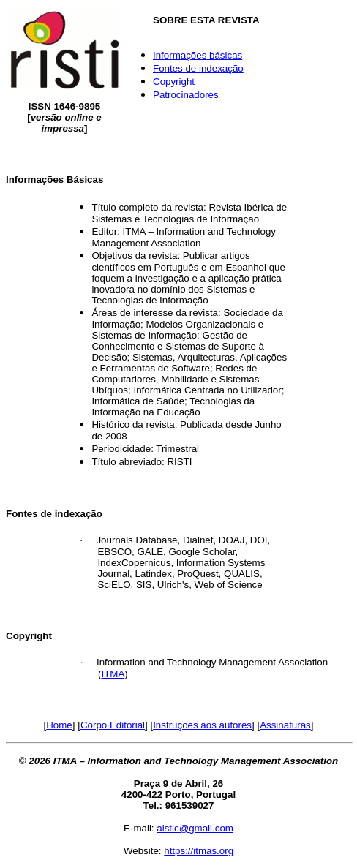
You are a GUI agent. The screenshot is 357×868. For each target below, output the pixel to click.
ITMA (113, 674)
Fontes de (198, 68)
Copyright (174, 82)
